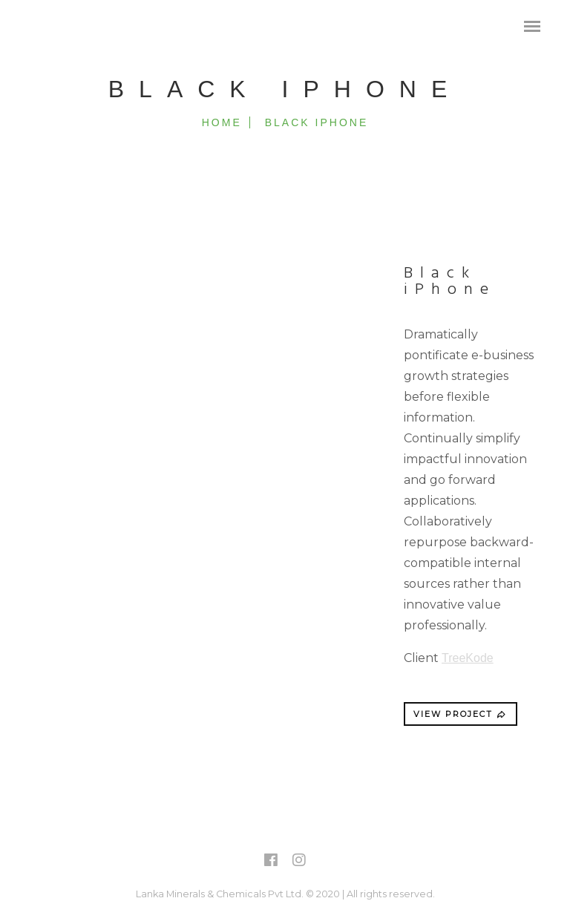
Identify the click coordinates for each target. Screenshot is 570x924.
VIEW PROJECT (460, 714)
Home (222, 122)
